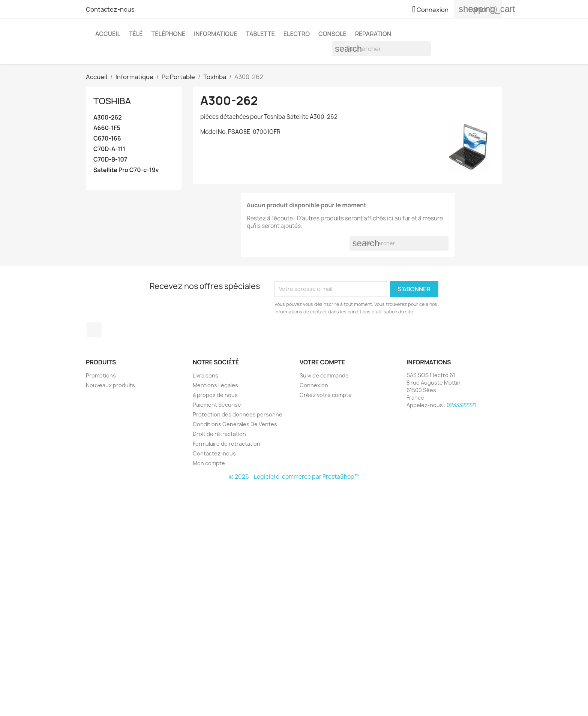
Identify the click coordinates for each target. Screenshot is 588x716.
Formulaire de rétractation (226, 444)
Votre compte (322, 362)
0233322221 (461, 405)
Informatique (216, 34)
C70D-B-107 (110, 160)
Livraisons (205, 375)
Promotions (101, 375)
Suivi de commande (324, 375)
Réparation (373, 34)
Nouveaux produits (110, 385)
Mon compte (209, 463)
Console (332, 34)
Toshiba (112, 101)
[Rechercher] (381, 49)
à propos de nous (215, 395)
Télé (136, 34)
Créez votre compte (326, 395)
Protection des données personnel (238, 414)
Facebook (94, 330)
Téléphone (168, 34)
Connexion (314, 385)
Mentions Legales (215, 385)
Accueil (108, 34)
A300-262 (108, 118)
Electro (297, 34)
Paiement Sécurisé (217, 405)
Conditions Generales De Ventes (235, 424)
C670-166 (107, 139)
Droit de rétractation (219, 434)
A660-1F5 (107, 128)
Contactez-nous (110, 9)
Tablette (260, 34)
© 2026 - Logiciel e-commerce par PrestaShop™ (294, 477)
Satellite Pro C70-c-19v (126, 170)
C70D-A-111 (109, 149)
